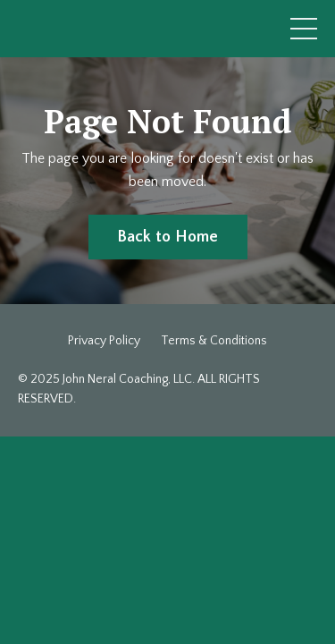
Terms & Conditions (214, 341)
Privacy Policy (104, 341)
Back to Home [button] (168, 237)
